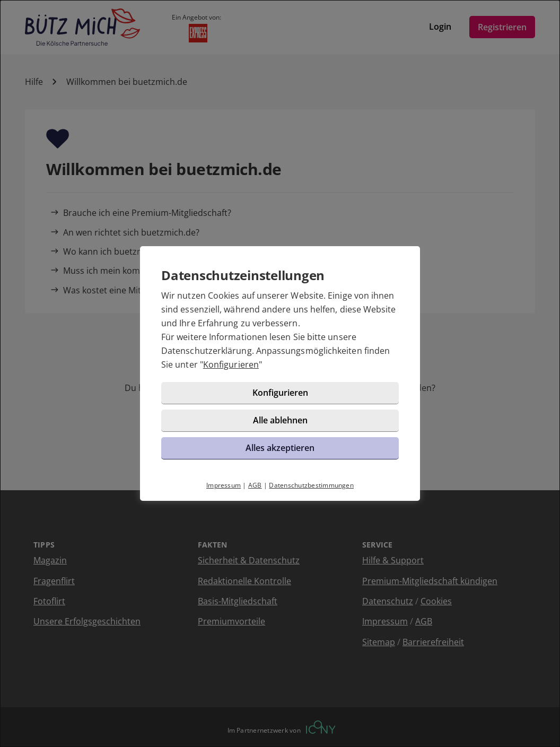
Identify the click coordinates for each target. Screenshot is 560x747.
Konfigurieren (231, 364)
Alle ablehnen (280, 420)
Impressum (224, 485)
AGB (255, 485)
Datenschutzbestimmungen (311, 485)
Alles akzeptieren (280, 448)
